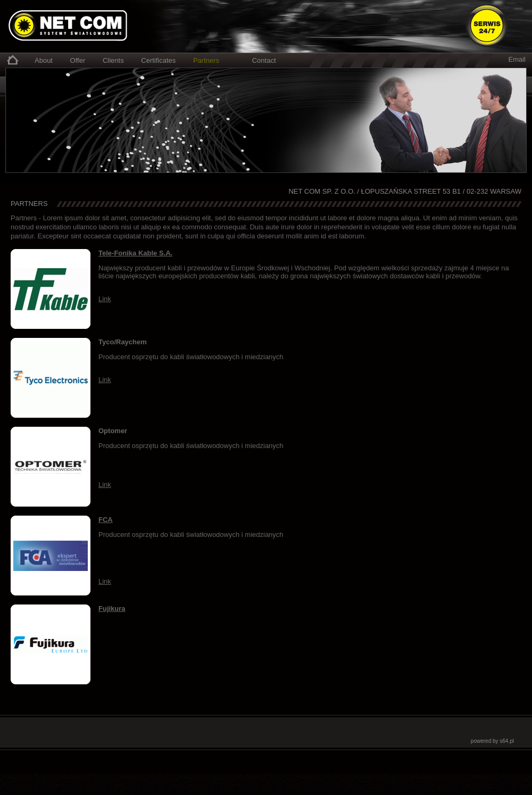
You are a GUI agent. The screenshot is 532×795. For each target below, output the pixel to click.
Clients (113, 60)
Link (105, 299)
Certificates (158, 60)
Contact (264, 60)
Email (517, 59)
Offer (78, 60)
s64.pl (507, 741)
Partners (206, 60)
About (44, 60)
